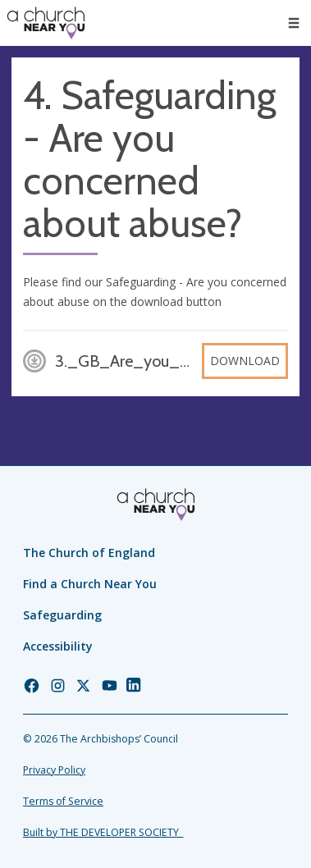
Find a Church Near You (90, 584)
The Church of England (89, 553)
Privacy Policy (54, 770)
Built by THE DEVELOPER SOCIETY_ (103, 832)
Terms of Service (63, 801)
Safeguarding (62, 615)
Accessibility (58, 646)
